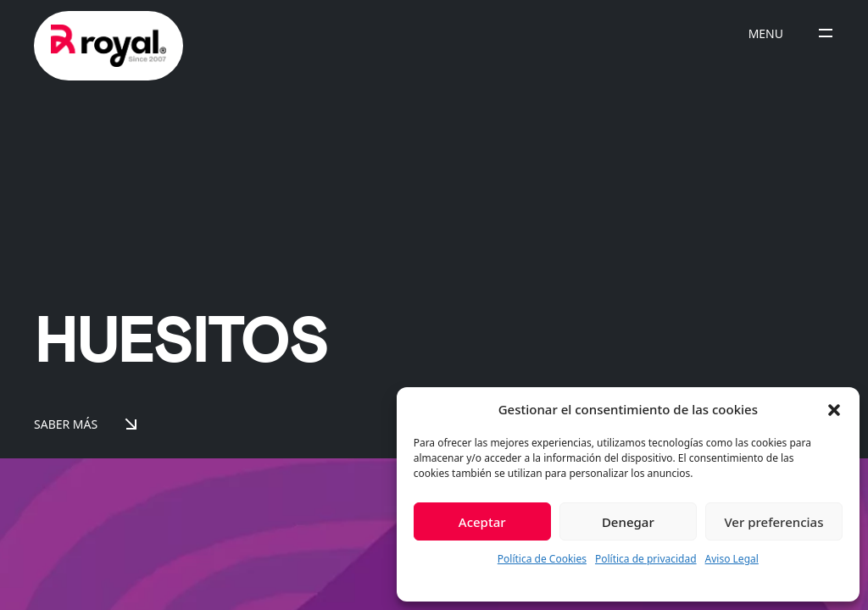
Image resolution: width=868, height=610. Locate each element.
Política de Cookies (542, 559)
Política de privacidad (646, 559)
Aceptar (482, 522)
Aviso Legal (732, 559)
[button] (834, 409)
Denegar (628, 522)
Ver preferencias (773, 522)
